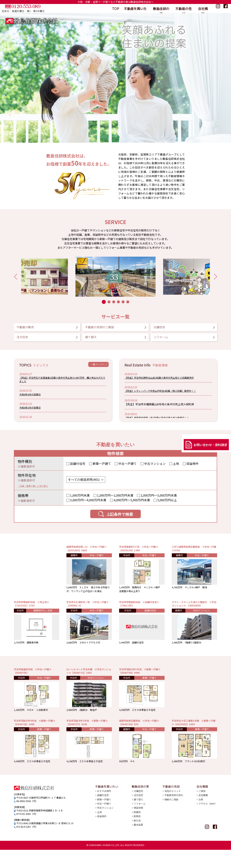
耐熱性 (137, 837)
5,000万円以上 (167, 504)
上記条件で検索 (115, 518)
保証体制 (138, 828)
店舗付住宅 (78, 468)
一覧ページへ (95, 369)
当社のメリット (173, 812)
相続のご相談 (171, 820)
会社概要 (203, 816)
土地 (176, 468)
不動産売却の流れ (174, 816)
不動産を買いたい (135, 8)
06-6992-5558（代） (27, 819)
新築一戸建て (102, 468)
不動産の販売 (31, 328)
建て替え (95, 340)
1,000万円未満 (80, 499)
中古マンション (155, 468)
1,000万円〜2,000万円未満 (115, 499)
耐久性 (137, 841)
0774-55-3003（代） (27, 832)
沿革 (201, 820)
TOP (115, 8)
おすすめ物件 (104, 812)
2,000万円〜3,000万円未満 (159, 499)
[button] (16, 277)
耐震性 (137, 833)
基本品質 (138, 845)
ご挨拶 (202, 812)
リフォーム (166, 340)
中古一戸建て (128, 468)
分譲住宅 (164, 328)
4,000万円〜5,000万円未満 (132, 504)
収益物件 (193, 468)
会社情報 (203, 8)
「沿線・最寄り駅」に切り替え (38, 490)
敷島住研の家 (161, 8)
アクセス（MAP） (208, 824)
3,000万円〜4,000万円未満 (88, 504)
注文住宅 (27, 340)
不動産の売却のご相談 (108, 328)
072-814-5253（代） (27, 845)
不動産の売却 (184, 8)
